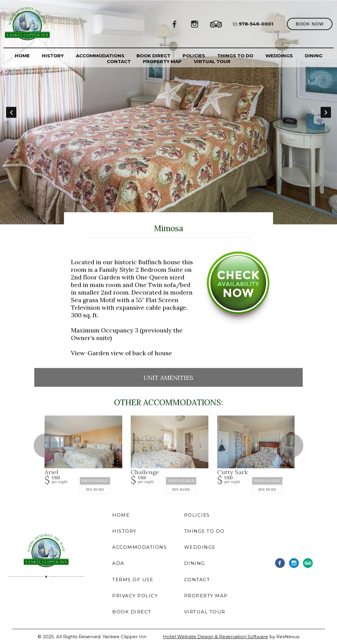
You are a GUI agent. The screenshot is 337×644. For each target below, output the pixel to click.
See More (95, 490)
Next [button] (326, 112)
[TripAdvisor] (216, 24)
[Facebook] (175, 24)
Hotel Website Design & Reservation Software (216, 637)
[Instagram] (195, 24)
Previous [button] (11, 112)
